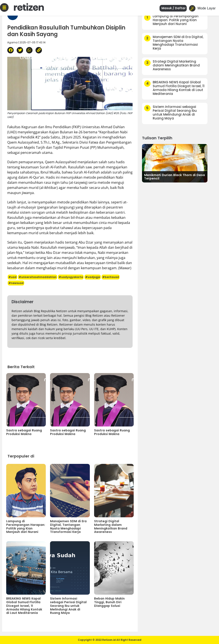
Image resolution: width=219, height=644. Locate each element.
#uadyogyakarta (71, 277)
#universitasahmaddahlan (38, 277)
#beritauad (111, 277)
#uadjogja (93, 277)
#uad (12, 277)
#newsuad (16, 283)
